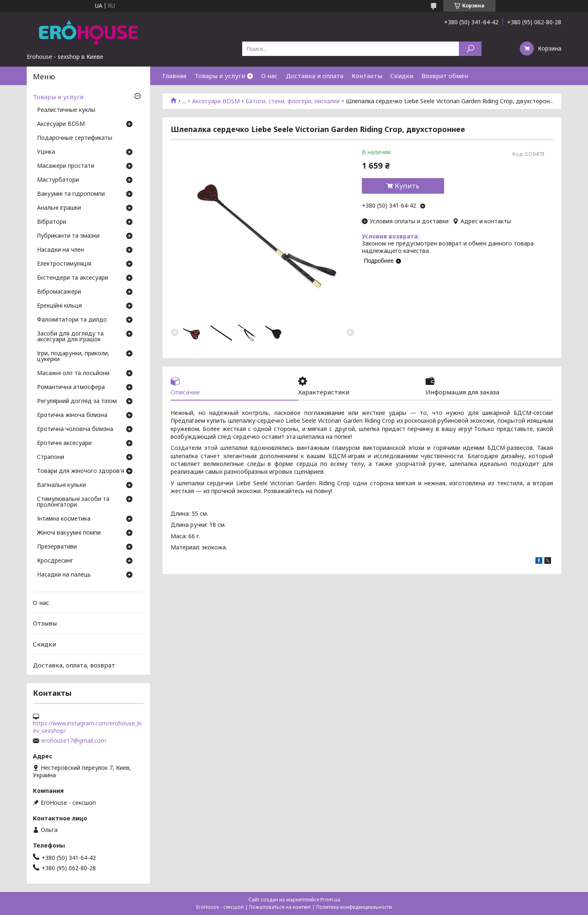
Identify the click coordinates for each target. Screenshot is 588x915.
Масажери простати (66, 166)
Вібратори (52, 222)
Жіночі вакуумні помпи (69, 533)
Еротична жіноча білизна (72, 415)
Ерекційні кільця (59, 306)
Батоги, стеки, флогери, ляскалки (293, 101)
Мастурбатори (58, 180)
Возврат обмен (445, 76)
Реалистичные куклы (66, 110)
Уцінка (46, 152)
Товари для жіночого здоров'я (81, 471)
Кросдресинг (55, 561)
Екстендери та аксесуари (73, 278)
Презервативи (57, 547)
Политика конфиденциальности (354, 907)
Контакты (367, 76)
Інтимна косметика (64, 519)
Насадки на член (60, 250)
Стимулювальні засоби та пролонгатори (73, 502)
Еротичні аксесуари (64, 443)
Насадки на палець (64, 575)
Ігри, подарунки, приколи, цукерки (73, 357)
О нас (269, 76)
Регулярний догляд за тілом (77, 401)
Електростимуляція (64, 264)
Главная (174, 76)
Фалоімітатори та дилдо (72, 320)
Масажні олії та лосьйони (73, 373)
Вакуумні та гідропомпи (71, 194)
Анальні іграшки (59, 208)
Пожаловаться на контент (280, 907)
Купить (407, 186)
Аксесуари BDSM (216, 101)
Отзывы (45, 623)
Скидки (402, 76)
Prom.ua (330, 900)
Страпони (51, 457)
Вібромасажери (59, 292)
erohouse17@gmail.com (74, 741)
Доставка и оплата (315, 76)
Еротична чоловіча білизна (75, 429)
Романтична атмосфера (71, 387)
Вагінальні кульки (61, 485)
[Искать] (470, 49)
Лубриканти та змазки (68, 236)
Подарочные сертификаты (75, 138)
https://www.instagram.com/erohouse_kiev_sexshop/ (87, 727)
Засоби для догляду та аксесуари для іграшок (70, 337)
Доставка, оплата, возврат (74, 665)
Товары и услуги (220, 76)
